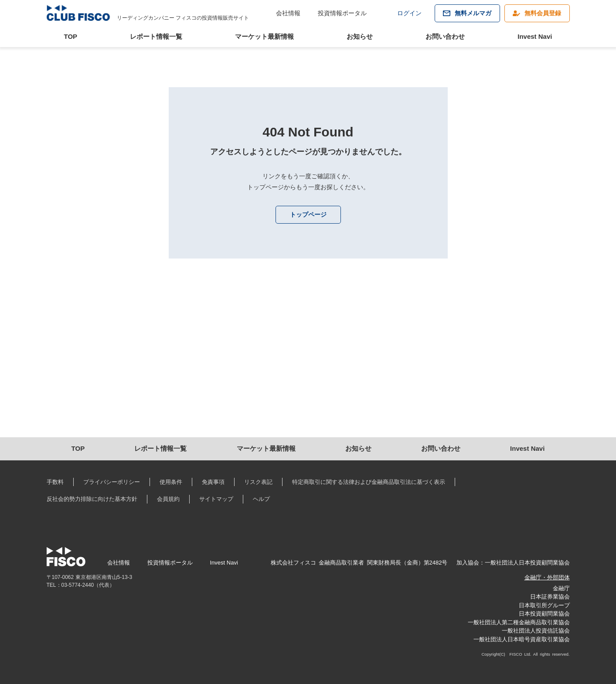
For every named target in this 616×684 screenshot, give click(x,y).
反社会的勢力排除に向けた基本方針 (92, 499)
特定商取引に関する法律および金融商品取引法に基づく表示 (369, 482)
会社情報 (288, 13)
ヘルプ (261, 499)
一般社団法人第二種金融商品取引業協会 (519, 622)
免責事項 (213, 482)
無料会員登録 (543, 13)
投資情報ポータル (342, 13)
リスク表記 (258, 482)
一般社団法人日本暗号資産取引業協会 (522, 639)
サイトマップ (216, 499)
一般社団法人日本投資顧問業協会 (527, 563)
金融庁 (561, 588)
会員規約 (168, 499)
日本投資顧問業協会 (544, 614)
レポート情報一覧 (156, 36)
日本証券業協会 (550, 597)
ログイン (409, 13)
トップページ (308, 214)
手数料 (55, 482)
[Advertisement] (308, 363)
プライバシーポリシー (112, 482)
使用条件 (171, 482)
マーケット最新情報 (264, 36)
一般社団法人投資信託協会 (536, 631)
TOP (71, 36)
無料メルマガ (473, 13)
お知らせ (360, 36)
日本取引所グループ (544, 605)
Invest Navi (535, 36)
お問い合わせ (445, 36)
